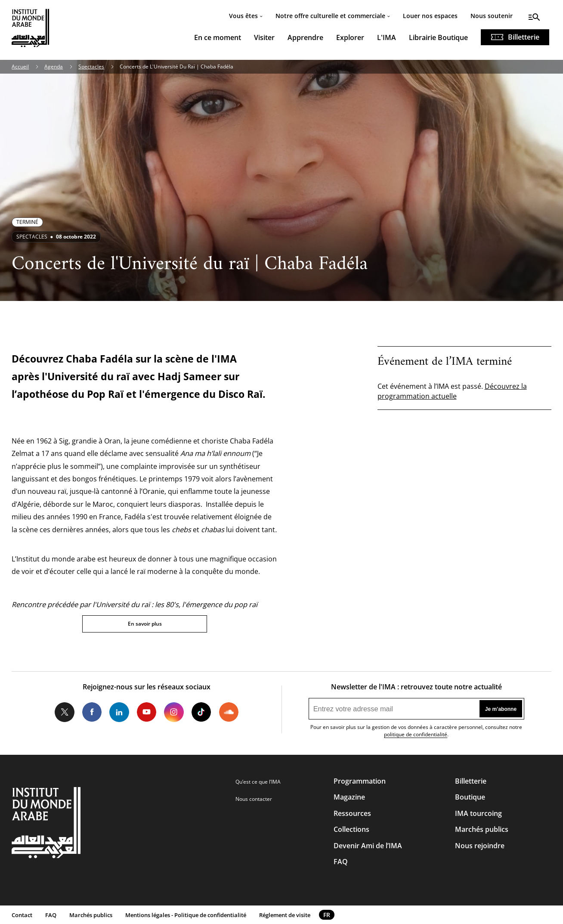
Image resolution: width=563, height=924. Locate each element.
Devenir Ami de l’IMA (368, 846)
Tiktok (201, 712)
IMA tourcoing (478, 813)
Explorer (350, 37)
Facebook (92, 712)
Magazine (349, 797)
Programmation (360, 781)
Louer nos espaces (430, 16)
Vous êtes (243, 16)
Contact (22, 915)
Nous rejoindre (480, 846)
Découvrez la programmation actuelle (452, 391)
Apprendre (305, 37)
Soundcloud (229, 712)
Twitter (64, 712)
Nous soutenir (492, 16)
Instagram (174, 712)
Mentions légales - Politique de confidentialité (186, 915)
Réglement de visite (285, 915)
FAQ (341, 862)
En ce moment (218, 37)
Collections (351, 829)
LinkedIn (119, 712)
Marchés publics (482, 829)
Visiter (264, 37)
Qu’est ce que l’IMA (258, 782)
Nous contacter (254, 799)
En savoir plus (145, 624)
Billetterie (524, 37)
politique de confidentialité (416, 734)
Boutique (470, 797)
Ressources (352, 813)
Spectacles (91, 67)
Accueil (20, 67)
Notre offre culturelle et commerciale (330, 16)
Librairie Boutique (438, 37)
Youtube (147, 712)
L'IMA (387, 37)
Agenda (54, 67)
